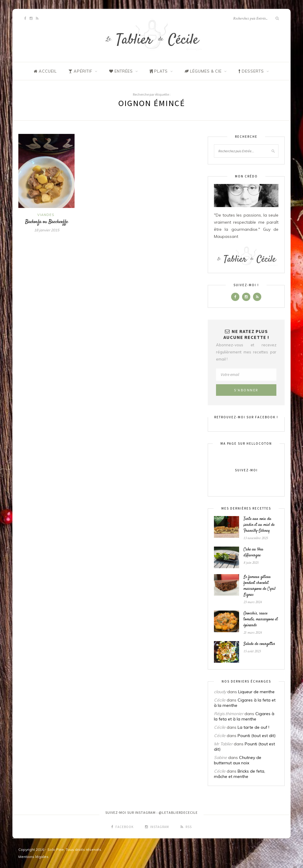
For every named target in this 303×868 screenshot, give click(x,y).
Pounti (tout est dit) (257, 736)
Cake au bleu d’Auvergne (253, 552)
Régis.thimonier (229, 714)
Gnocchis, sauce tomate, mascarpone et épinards (261, 619)
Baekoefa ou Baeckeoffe (47, 222)
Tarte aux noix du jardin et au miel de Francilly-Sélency (259, 525)
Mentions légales (33, 857)
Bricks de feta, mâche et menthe (240, 774)
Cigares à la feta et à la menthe (244, 716)
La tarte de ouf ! (253, 727)
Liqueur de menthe (256, 692)
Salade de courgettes (259, 644)
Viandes (46, 215)
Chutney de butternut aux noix (238, 760)
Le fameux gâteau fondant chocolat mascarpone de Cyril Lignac (260, 586)
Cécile (220, 700)
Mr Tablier (223, 744)
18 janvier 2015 (47, 230)
